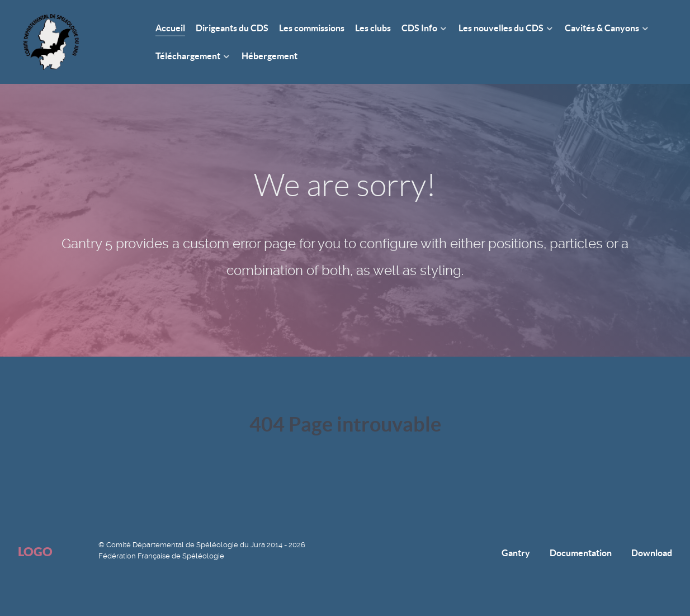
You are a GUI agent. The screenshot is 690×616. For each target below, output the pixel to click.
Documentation (581, 553)
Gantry (516, 553)
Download (652, 553)
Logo (35, 551)
